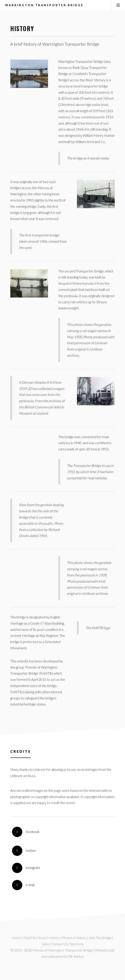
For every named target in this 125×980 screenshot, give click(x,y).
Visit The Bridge (100, 938)
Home (17, 938)
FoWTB (29, 938)
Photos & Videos (74, 938)
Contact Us (59, 944)
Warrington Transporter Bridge (44, 5)
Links (45, 944)
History (54, 938)
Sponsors (77, 944)
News (42, 938)
